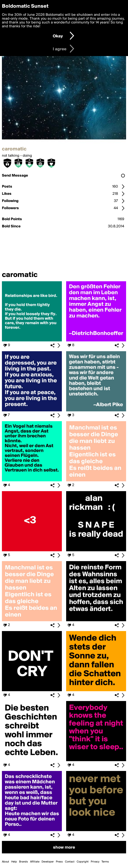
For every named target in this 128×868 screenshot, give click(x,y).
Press (59, 862)
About (5, 862)
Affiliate (35, 862)
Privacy (95, 862)
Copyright (83, 862)
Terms (105, 862)
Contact (70, 862)
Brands (24, 862)
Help (14, 862)
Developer (48, 862)
